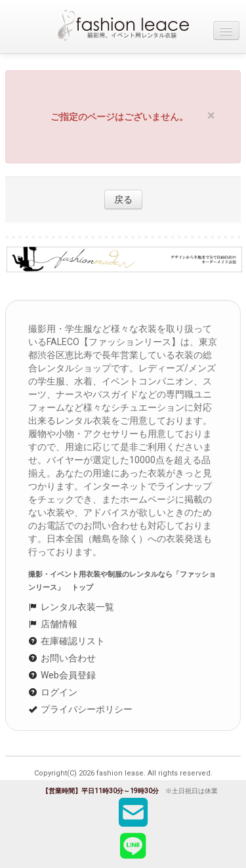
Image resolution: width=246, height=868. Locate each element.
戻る (123, 199)
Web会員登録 (62, 675)
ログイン (53, 692)
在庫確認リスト (67, 641)
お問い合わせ (62, 658)
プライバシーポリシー (80, 709)
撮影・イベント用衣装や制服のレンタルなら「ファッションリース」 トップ (122, 581)
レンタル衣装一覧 (71, 607)
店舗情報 (53, 624)
